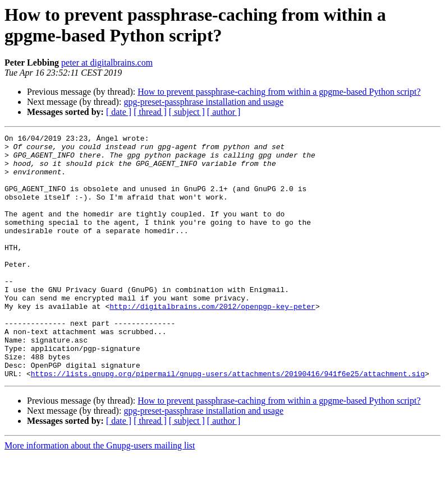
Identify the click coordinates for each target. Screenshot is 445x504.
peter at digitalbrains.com (107, 63)
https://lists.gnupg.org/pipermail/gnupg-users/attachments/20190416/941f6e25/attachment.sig (228, 422)
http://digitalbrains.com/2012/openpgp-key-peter (212, 341)
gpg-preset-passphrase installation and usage (203, 102)
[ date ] (119, 112)
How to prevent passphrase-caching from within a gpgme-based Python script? (279, 92)
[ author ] (224, 112)
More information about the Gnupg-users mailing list (100, 494)
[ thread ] (150, 112)
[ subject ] (187, 112)
